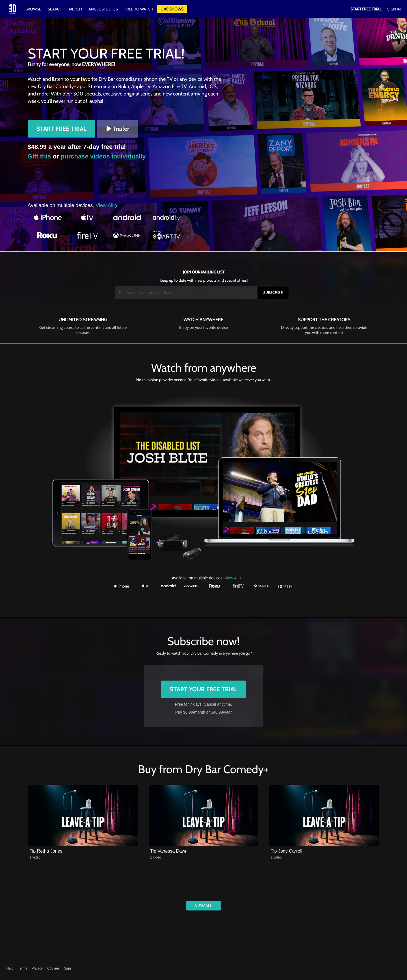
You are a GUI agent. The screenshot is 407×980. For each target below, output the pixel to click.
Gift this (39, 156)
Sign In (394, 9)
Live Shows (172, 9)
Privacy (37, 968)
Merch (75, 9)
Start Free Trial (61, 129)
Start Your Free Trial (203, 689)
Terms (22, 968)
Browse (34, 9)
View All (105, 205)
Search (56, 9)
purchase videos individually (103, 156)
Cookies (53, 968)
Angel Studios (103, 9)
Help (10, 968)
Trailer (117, 129)
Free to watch (139, 9)
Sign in (69, 968)
